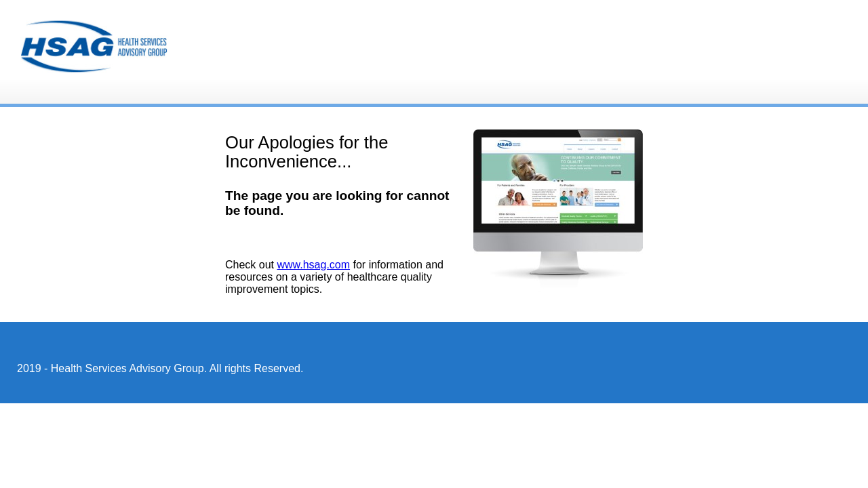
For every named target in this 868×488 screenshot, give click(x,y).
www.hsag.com (313, 265)
